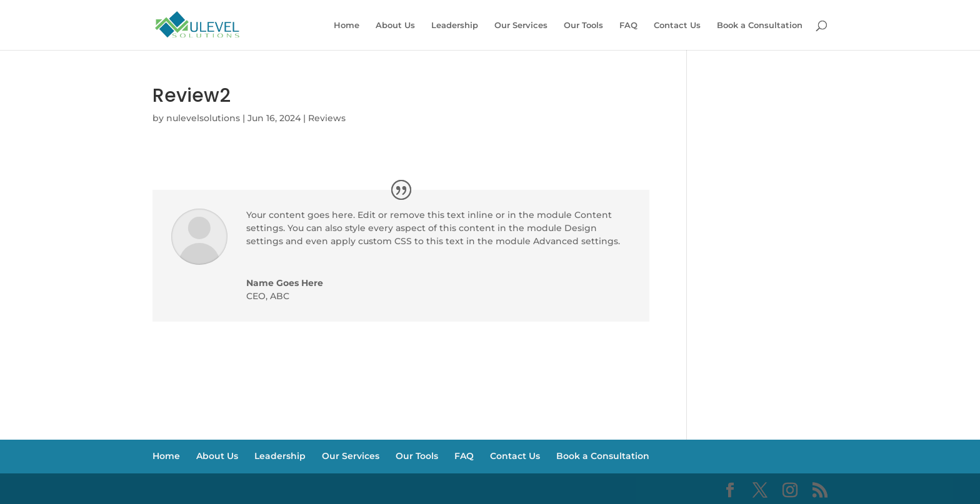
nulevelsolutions (203, 118)
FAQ (628, 25)
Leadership (455, 25)
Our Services (521, 25)
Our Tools (583, 25)
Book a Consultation (760, 25)
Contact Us (677, 25)
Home (347, 25)
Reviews (327, 118)
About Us (395, 25)
